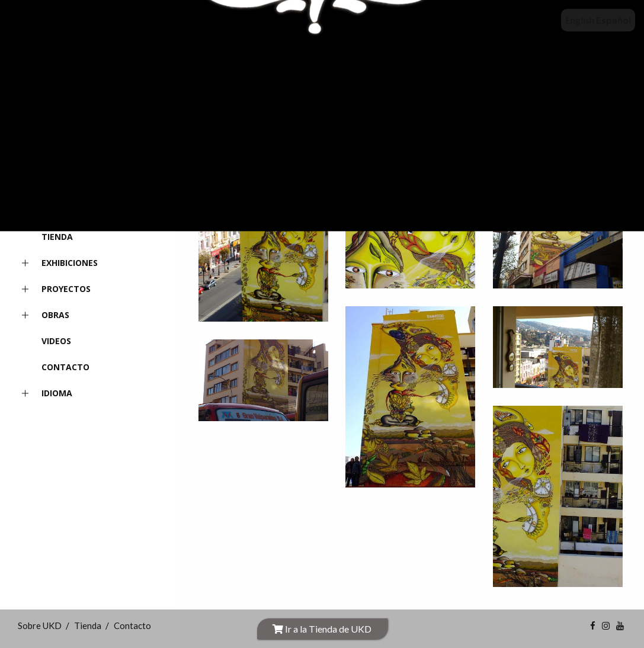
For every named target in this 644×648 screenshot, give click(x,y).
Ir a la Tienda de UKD (322, 629)
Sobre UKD (65, 211)
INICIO (54, 185)
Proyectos (54, 289)
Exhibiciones (58, 263)
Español (613, 20)
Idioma (45, 394)
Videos (56, 341)
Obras (44, 315)
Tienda (57, 237)
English (580, 20)
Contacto (65, 367)
